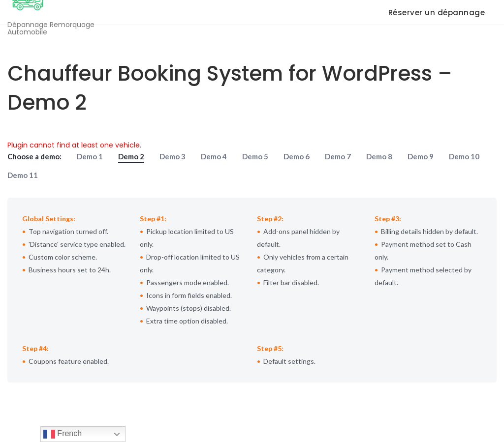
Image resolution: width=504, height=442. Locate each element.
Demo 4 (214, 156)
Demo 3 (173, 156)
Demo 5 (255, 156)
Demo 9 (421, 156)
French (63, 434)
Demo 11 (23, 175)
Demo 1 (90, 156)
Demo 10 (464, 156)
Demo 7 (338, 156)
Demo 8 (379, 156)
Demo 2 (131, 156)
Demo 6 (297, 156)
